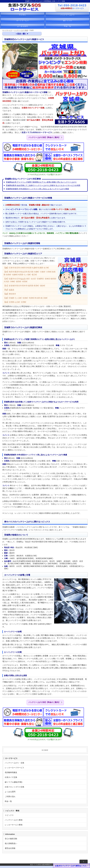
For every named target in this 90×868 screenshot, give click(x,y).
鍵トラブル (68, 20)
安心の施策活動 (11, 839)
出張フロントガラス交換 (14, 787)
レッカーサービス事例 (14, 825)
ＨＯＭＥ (22, 15)
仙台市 (23, 279)
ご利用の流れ (10, 796)
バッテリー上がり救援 (21, 30)
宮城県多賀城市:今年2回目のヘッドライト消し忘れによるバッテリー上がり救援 (37, 189)
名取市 (12, 290)
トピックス (9, 815)
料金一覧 (67, 26)
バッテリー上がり (67, 15)
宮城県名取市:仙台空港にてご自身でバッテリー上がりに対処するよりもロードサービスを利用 (43, 185)
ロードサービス (23, 20)
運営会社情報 (10, 848)
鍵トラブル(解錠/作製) (14, 782)
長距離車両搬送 (11, 772)
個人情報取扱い (11, 843)
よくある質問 (22, 26)
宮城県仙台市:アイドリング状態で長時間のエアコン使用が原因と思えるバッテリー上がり (41, 182)
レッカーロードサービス (14, 768)
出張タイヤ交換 (11, 777)
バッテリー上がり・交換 (14, 763)
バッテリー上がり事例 (14, 820)
